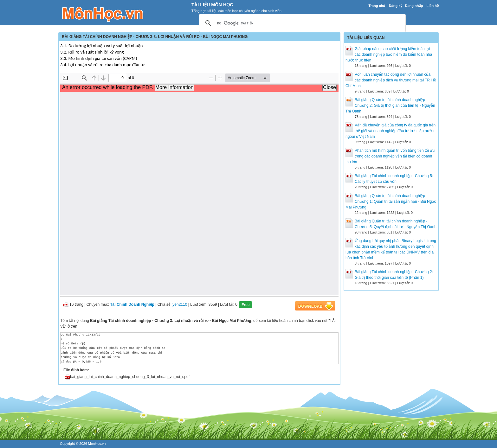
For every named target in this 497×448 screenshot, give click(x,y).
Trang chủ (377, 6)
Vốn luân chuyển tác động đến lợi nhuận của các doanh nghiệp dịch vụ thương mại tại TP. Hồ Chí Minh (391, 80)
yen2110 (180, 304)
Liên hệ (433, 6)
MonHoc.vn (97, 444)
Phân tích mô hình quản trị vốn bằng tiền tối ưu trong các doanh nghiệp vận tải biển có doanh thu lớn (390, 156)
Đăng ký (396, 6)
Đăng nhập (414, 6)
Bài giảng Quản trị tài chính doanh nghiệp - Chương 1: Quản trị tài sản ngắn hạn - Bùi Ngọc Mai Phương (391, 202)
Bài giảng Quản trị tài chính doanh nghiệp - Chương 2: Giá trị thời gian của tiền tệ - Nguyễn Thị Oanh (390, 106)
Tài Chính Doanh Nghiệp (132, 304)
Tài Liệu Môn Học (212, 5)
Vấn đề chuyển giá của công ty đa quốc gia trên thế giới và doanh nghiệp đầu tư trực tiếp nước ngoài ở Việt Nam (390, 131)
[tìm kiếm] (301, 23)
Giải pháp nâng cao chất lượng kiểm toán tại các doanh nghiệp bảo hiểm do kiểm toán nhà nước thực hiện (389, 54)
